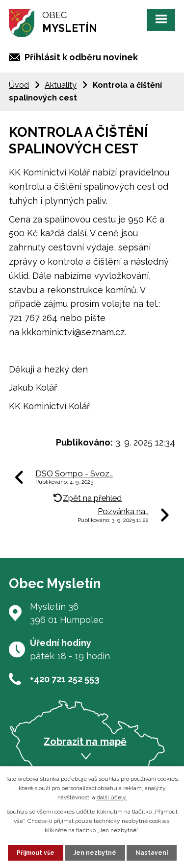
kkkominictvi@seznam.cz (73, 332)
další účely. (112, 797)
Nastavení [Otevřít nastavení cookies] (152, 853)
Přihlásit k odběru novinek (81, 57)
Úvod (19, 85)
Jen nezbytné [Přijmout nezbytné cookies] (95, 853)
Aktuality (61, 85)
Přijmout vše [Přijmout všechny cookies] (36, 853)
